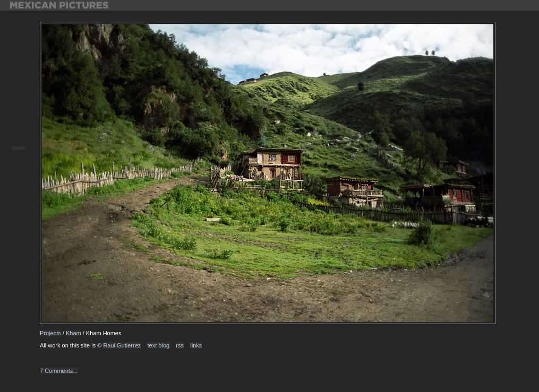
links (196, 345)
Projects (50, 333)
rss (180, 345)
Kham (74, 333)
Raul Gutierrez (122, 345)
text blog (159, 345)
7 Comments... (59, 371)
